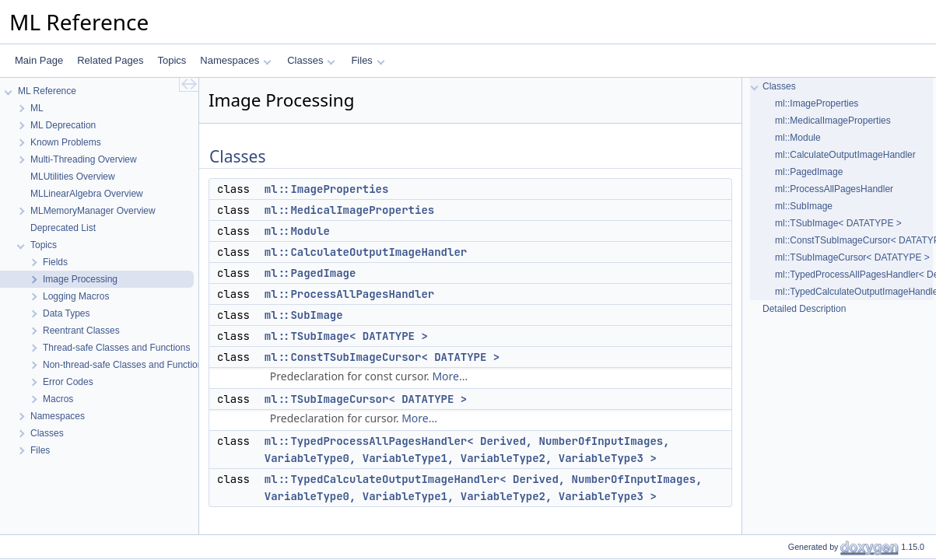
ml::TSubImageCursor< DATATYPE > (366, 399)
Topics (172, 60)
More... (450, 376)
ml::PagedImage (310, 273)
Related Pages (110, 60)
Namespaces (235, 60)
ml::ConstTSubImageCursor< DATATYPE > (382, 357)
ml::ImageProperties (327, 189)
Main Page (39, 60)
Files (368, 60)
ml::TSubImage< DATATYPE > (346, 336)
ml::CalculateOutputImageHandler (366, 252)
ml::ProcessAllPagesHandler (349, 294)
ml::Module (297, 231)
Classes (311, 60)
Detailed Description (804, 309)
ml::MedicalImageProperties (349, 210)
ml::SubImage (304, 315)
